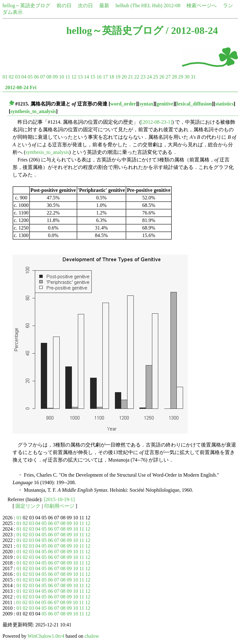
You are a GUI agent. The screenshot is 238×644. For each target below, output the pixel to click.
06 (36, 77)
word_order (123, 104)
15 (93, 77)
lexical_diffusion (194, 104)
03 (18, 77)
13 (80, 77)
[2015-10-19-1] (59, 499)
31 (193, 77)
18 (111, 77)
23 (143, 77)
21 (130, 77)
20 (124, 77)
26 (162, 77)
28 (174, 77)
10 (62, 77)
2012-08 (172, 5)
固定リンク (28, 506)
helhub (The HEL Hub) (139, 5)
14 (86, 77)
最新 (104, 5)
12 (74, 77)
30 (187, 77)
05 (30, 77)
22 (137, 77)
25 (155, 77)
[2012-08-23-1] (157, 122)
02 (11, 77)
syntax (146, 104)
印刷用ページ (59, 506)
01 (5, 77)
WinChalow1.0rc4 (46, 636)
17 (105, 77)
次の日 (85, 5)
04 (24, 77)
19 (118, 77)
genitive (165, 104)
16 (99, 77)
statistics (224, 104)
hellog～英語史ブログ (26, 5)
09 (55, 77)
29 (181, 77)
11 (68, 77)
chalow (92, 636)
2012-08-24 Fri (21, 87)
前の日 (64, 5)
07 (43, 77)
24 (149, 77)
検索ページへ (202, 5)
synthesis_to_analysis (33, 111)
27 (168, 77)
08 (49, 77)
